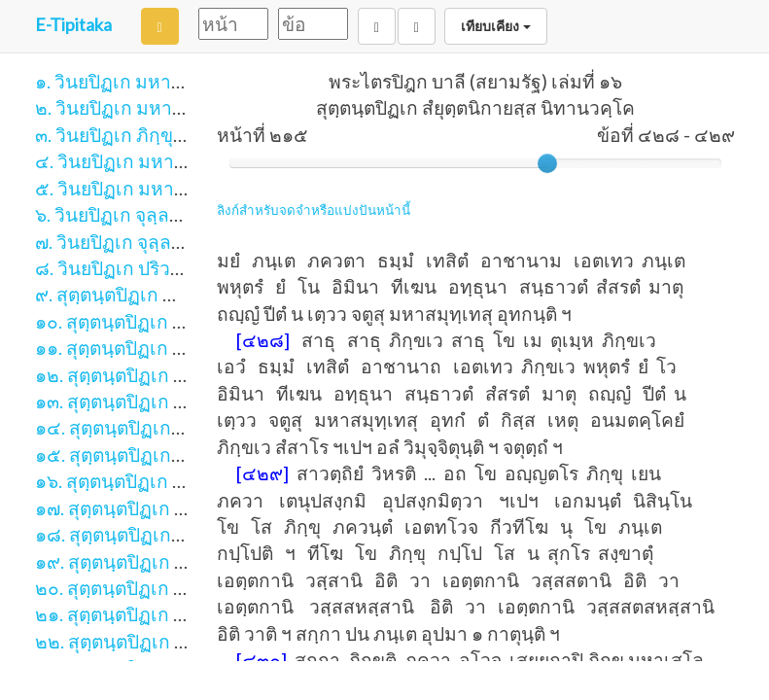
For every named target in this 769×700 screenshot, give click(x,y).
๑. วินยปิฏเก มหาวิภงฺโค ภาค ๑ (158, 81)
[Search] (160, 26)
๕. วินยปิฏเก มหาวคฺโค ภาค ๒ (156, 188)
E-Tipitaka (73, 24)
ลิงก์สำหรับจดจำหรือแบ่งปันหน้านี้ (314, 210)
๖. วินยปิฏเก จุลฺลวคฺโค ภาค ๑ (153, 214)
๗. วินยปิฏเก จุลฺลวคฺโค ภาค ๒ (154, 242)
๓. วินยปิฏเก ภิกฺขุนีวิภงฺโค (138, 135)
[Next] (417, 26)
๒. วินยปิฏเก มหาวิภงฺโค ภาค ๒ (159, 107)
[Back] (377, 26)
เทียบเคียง (496, 26)
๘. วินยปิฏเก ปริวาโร (118, 268)
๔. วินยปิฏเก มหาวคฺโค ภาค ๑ (155, 161)
